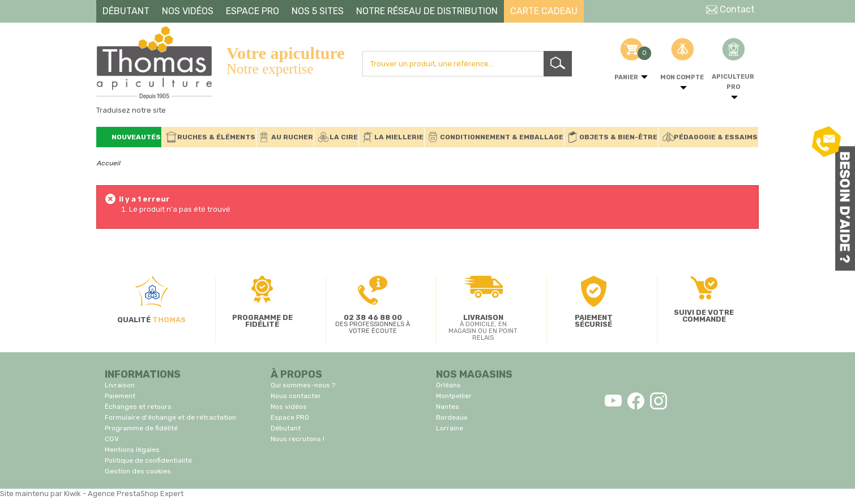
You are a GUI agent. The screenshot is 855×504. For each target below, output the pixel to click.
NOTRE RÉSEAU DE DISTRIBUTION (427, 11)
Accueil (109, 163)
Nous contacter (296, 396)
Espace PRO (290, 417)
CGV (112, 439)
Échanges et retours (138, 407)
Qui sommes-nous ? (303, 385)
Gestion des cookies (138, 471)
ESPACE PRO (253, 11)
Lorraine (450, 428)
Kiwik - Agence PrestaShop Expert (124, 494)
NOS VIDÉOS (188, 11)
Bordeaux (452, 417)
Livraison (120, 385)
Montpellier (454, 396)
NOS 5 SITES (318, 11)
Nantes (448, 407)
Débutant (286, 428)
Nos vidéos (289, 407)
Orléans (448, 385)
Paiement (120, 396)
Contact (730, 10)
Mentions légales (132, 450)
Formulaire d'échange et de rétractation (170, 417)
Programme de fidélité (141, 428)
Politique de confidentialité (148, 460)
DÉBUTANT (126, 11)
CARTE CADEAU (544, 11)
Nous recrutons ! (298, 439)
